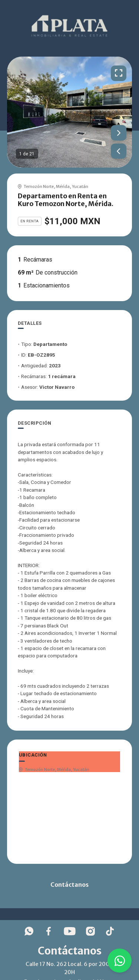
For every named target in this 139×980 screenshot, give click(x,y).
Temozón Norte (39, 186)
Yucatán (80, 186)
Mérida (63, 186)
